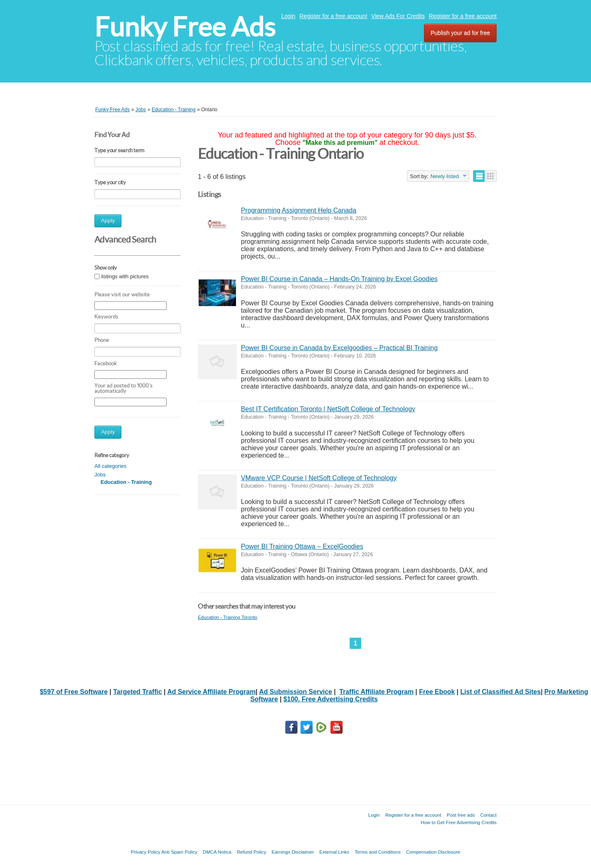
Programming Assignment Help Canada (299, 210)
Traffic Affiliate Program (377, 692)
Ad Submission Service (295, 692)
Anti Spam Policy (179, 852)
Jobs (100, 475)
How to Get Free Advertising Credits (459, 822)
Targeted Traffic (138, 692)
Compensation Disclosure (433, 852)
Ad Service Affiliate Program (211, 692)
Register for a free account (333, 16)
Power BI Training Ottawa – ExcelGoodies (302, 546)
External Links (334, 852)
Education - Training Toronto (228, 617)
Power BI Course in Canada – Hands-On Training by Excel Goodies (339, 279)
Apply (108, 221)
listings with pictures (125, 276)
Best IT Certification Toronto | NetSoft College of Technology (328, 409)
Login (288, 16)
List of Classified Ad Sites (501, 692)
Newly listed (445, 176)
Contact (488, 815)
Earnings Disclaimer (293, 852)
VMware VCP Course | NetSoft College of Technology (319, 478)
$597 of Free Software (74, 692)
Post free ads (460, 815)
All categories (110, 466)
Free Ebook (437, 692)
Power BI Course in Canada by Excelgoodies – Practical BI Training (339, 348)
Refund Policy (252, 852)
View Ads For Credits (398, 16)
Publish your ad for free (460, 33)
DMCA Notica (217, 852)
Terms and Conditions (378, 852)
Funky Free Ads (185, 27)
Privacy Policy (145, 852)
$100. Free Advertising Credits (331, 699)
